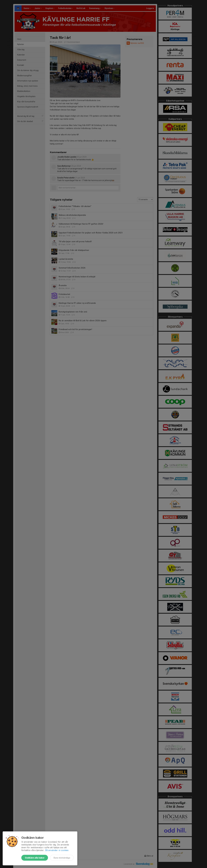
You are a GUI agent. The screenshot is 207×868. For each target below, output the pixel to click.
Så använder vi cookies (57, 850)
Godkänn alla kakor (35, 858)
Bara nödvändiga (62, 858)
